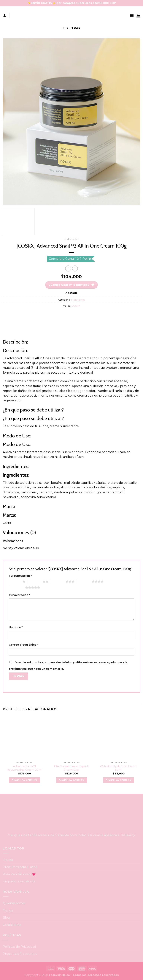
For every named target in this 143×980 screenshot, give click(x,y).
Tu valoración (19, 595)
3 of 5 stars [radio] (58, 581)
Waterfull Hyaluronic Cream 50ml (119, 768)
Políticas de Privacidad (19, 947)
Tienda (8, 860)
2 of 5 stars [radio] (35, 581)
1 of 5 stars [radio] (15, 581)
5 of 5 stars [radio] (18, 588)
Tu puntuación (20, 576)
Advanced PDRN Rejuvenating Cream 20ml (24, 768)
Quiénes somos (14, 903)
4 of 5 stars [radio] (84, 581)
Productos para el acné (20, 867)
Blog (6, 918)
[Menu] (132, 15)
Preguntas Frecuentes (20, 954)
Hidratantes (72, 239)
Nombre (16, 627)
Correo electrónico (24, 645)
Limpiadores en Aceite (19, 881)
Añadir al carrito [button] (24, 780)
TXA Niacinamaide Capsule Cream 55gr (71, 768)
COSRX (76, 306)
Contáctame (12, 925)
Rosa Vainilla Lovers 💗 (19, 874)
